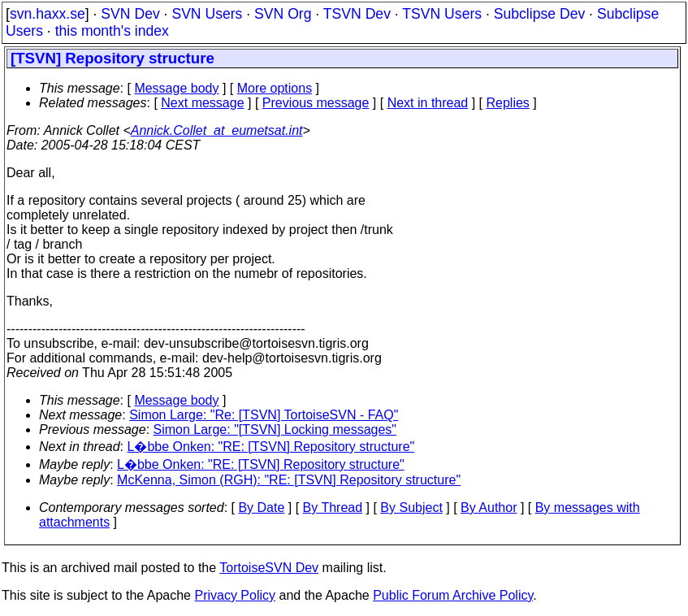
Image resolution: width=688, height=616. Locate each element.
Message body (176, 88)
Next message (202, 103)
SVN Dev (130, 14)
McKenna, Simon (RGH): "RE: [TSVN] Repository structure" (289, 480)
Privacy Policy (235, 595)
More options (275, 88)
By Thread (333, 508)
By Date (261, 508)
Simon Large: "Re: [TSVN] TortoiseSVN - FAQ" (264, 415)
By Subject (411, 508)
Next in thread (428, 103)
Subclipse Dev (539, 14)
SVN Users (207, 14)
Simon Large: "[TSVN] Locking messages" (275, 429)
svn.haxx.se (48, 14)
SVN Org (283, 14)
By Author (489, 508)
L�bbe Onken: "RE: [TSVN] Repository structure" (271, 447)
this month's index (112, 31)
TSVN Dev (357, 14)
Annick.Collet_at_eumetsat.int (217, 130)
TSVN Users (442, 14)
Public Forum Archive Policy (453, 595)
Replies (508, 103)
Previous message (316, 103)
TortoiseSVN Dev (269, 568)
